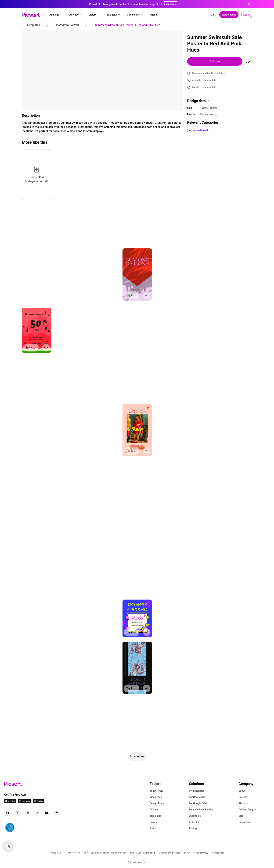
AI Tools (154, 810)
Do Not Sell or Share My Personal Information (105, 853)
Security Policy (201, 853)
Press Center (246, 822)
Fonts (153, 828)
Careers (243, 797)
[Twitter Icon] (17, 813)
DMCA (187, 853)
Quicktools (195, 816)
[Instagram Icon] (27, 813)
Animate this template (204, 80)
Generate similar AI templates (208, 73)
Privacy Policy (73, 853)
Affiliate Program (248, 810)
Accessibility (218, 853)
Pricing (193, 828)
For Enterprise (197, 791)
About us (243, 803)
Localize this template (204, 87)
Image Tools (156, 791)
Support (243, 791)
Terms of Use (56, 853)
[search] (212, 15)
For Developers (197, 797)
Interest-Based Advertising (143, 853)
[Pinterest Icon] (57, 813)
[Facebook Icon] (8, 813)
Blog (241, 816)
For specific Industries (201, 810)
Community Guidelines (170, 853)
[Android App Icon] (25, 802)
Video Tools (156, 797)
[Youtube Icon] (47, 813)
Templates (155, 816)
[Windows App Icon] (39, 802)
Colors (153, 822)
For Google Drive (198, 803)
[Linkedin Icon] (37, 813)
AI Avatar (194, 822)
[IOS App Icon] (10, 802)
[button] (56, 15)
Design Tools (157, 803)
